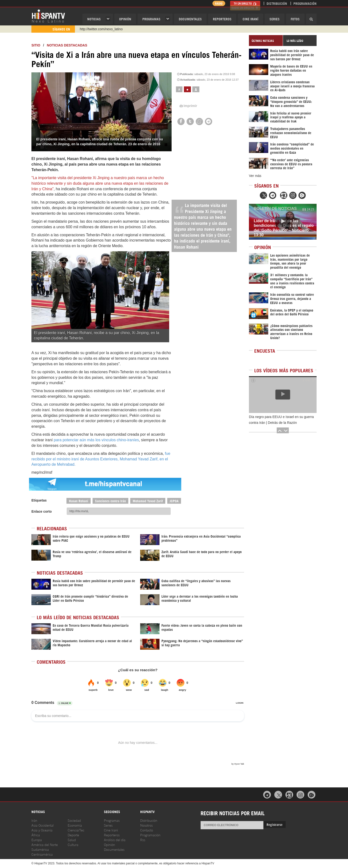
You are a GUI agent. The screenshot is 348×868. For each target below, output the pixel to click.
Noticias (94, 19)
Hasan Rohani (79, 501)
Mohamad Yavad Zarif (148, 501)
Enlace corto (42, 511)
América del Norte (45, 844)
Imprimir (188, 106)
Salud (72, 840)
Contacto (147, 830)
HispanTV (48, 16)
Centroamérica (42, 854)
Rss (143, 840)
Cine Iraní (250, 19)
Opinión (109, 844)
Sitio (36, 45)
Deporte (73, 835)
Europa (37, 840)
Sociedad (74, 820)
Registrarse (275, 824)
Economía (75, 825)
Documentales (190, 19)
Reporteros (222, 19)
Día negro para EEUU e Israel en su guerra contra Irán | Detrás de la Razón (281, 420)
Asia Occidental (43, 825)
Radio (217, 3)
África (36, 835)
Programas (151, 19)
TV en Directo (245, 3)
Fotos (295, 19)
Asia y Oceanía (42, 830)
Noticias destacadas (67, 45)
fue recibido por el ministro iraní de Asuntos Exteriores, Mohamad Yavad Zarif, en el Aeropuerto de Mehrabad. (101, 459)
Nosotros (146, 825)
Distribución (277, 3)
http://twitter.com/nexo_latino (101, 29)
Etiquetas (39, 500)
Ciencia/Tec (76, 830)
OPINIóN (125, 19)
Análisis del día (115, 840)
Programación (305, 3)
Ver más (255, 176)
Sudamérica (40, 849)
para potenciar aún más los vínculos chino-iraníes (96, 440)
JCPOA (174, 501)
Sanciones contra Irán (110, 501)
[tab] (266, 41)
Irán (34, 820)
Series (275, 19)
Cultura (73, 844)
